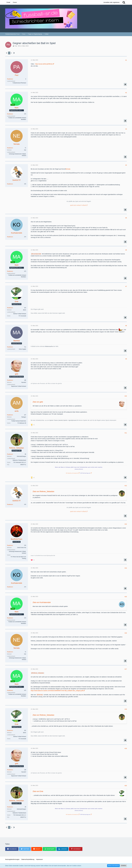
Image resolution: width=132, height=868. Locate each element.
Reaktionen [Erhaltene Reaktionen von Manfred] (10, 347)
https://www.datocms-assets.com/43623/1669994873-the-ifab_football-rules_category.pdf (57, 691)
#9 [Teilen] (126, 359)
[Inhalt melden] (125, 84)
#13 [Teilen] (126, 524)
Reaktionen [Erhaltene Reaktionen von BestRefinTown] (10, 545)
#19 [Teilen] (126, 748)
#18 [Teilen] (126, 709)
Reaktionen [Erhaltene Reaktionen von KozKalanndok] (10, 237)
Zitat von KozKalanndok (42, 602)
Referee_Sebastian (38, 673)
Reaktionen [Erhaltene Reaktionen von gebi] (10, 380)
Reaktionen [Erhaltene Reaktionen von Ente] (10, 308)
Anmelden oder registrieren (111, 2)
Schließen (124, 866)
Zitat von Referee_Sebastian (43, 491)
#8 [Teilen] (126, 326)
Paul (16, 46)
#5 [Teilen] (126, 218)
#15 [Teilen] (126, 597)
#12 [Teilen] (126, 486)
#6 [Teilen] (126, 250)
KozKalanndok (37, 254)
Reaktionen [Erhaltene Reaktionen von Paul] (10, 79)
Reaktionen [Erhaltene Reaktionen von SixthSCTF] (10, 184)
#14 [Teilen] (126, 568)
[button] (12, 849)
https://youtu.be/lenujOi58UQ (44, 64)
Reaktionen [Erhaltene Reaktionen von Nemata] (10, 148)
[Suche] (124, 2)
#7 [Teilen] (126, 286)
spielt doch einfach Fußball (78, 205)
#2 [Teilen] (126, 93)
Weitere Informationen (113, 866)
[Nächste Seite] (14, 53)
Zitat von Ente (38, 791)
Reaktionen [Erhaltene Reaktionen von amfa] (10, 415)
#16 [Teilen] (126, 633)
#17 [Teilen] (126, 669)
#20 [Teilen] (126, 786)
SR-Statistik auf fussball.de (72, 473)
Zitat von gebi (38, 402)
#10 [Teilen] (126, 396)
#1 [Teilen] (126, 60)
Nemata (68, 169)
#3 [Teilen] (126, 129)
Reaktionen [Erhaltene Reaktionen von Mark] (10, 114)
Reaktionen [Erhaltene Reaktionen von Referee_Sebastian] (10, 454)
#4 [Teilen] (126, 165)
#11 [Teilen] (126, 433)
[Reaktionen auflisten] (33, 425)
